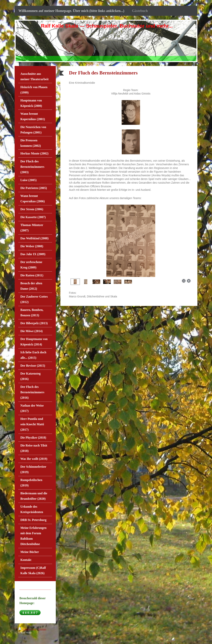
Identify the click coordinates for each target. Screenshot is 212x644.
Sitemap (42, 629)
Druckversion (28, 629)
